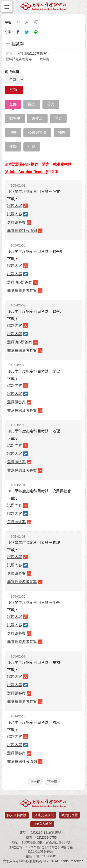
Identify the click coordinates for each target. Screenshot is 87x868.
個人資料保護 (17, 815)
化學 (13, 147)
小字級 (18, 22)
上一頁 (35, 782)
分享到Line (36, 32)
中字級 (27, 22)
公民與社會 (37, 132)
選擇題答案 (16, 222)
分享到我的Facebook (18, 32)
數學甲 (15, 118)
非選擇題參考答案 (22, 291)
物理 (62, 132)
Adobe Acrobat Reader (26, 172)
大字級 (36, 22)
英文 (51, 104)
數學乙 (37, 118)
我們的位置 (70, 815)
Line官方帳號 (42, 824)
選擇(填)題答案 (20, 282)
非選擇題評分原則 (22, 231)
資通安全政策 (44, 815)
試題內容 (15, 206)
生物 (32, 147)
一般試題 (43, 59)
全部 (13, 104)
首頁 (9, 53)
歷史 (58, 118)
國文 (32, 104)
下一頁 (52, 782)
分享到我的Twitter (27, 32)
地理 (13, 132)
